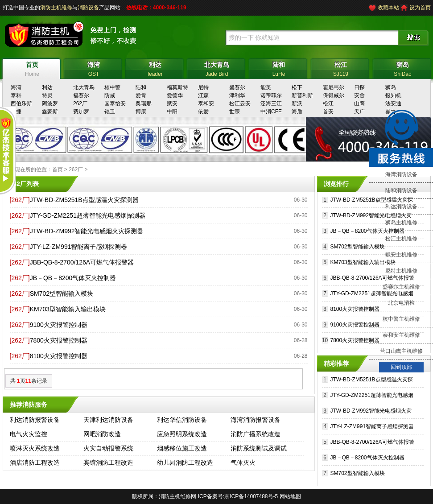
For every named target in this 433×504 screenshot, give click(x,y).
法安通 (393, 103)
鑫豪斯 (50, 112)
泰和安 (206, 103)
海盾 (297, 112)
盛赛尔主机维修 (401, 287)
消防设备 (88, 8)
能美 (266, 87)
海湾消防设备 (401, 174)
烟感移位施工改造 (182, 448)
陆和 (141, 87)
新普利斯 (302, 95)
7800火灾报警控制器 (59, 340)
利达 (47, 87)
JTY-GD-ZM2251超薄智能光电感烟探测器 (88, 215)
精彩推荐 (336, 364)
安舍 (359, 95)
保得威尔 (334, 95)
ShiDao (403, 68)
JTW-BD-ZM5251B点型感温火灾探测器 (84, 200)
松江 (328, 103)
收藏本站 (388, 8)
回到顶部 (401, 367)
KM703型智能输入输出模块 (68, 309)
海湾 (16, 87)
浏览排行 (336, 184)
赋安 (172, 103)
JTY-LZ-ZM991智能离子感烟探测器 (79, 247)
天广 (359, 112)
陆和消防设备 (401, 190)
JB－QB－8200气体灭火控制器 (73, 278)
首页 (58, 169)
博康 (141, 112)
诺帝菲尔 (271, 95)
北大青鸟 (84, 87)
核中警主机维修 (401, 319)
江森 (203, 95)
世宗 (235, 112)
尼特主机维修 (401, 271)
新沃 (297, 103)
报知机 (393, 95)
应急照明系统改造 (182, 434)
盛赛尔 (237, 87)
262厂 (80, 103)
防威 (110, 95)
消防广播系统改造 (256, 434)
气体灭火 (243, 463)
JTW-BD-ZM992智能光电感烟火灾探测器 (87, 231)
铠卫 (110, 112)
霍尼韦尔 (334, 87)
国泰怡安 (115, 103)
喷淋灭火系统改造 (35, 448)
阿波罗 (50, 103)
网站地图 (290, 496)
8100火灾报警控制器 (59, 356)
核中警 (112, 87)
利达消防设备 (401, 207)
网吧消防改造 (102, 434)
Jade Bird (217, 68)
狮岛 (391, 87)
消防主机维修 (56, 8)
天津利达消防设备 (108, 420)
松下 (297, 87)
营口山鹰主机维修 (401, 351)
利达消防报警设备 (35, 420)
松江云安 (240, 103)
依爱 (203, 112)
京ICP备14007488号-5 (251, 496)
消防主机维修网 (177, 496)
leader (155, 68)
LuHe (279, 68)
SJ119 (341, 68)
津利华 (237, 95)
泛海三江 (271, 103)
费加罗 (81, 112)
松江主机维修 (401, 239)
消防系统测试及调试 (259, 448)
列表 (33, 184)
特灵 (47, 95)
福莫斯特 (177, 87)
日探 (359, 87)
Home (32, 68)
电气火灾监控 (29, 434)
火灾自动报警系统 (108, 448)
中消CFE (271, 112)
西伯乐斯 (21, 103)
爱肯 (141, 95)
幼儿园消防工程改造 (185, 463)
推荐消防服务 (29, 405)
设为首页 (420, 8)
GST (94, 68)
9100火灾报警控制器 (59, 325)
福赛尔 (81, 95)
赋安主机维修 (401, 255)
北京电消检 (401, 303)
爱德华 (175, 95)
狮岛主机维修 (401, 223)
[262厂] (20, 200)
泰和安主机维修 (401, 335)
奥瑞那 (144, 103)
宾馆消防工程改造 (108, 463)
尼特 (203, 87)
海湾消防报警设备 (256, 420)
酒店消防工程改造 (35, 463)
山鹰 (359, 103)
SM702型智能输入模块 (62, 293)
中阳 (172, 112)
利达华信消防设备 (182, 420)
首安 (328, 112)
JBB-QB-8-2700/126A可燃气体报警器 (82, 262)
